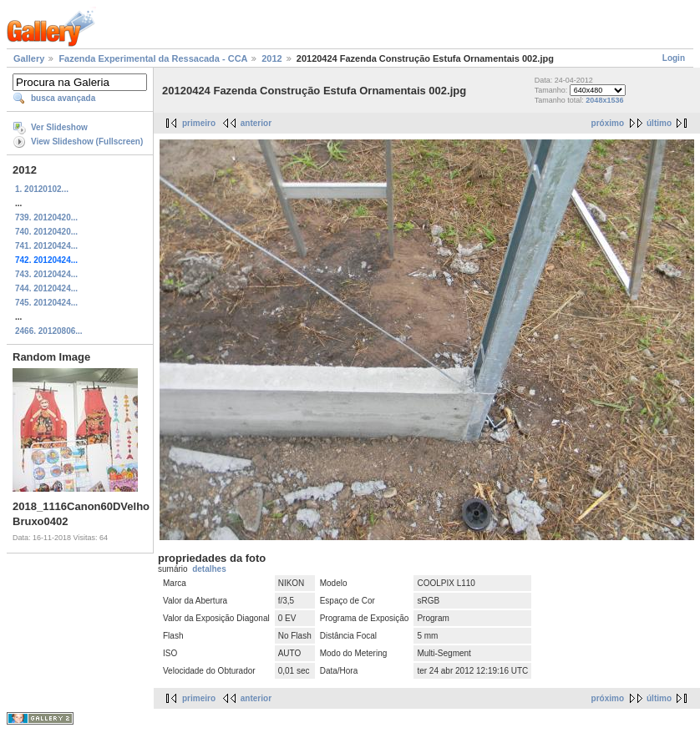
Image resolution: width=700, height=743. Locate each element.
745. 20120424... (46, 303)
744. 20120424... (46, 288)
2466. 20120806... (49, 331)
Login (674, 58)
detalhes (209, 569)
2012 (271, 58)
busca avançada (63, 98)
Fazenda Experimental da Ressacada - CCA (153, 58)
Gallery (29, 58)
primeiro (199, 123)
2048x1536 (604, 100)
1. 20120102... (42, 189)
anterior (256, 123)
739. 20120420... (46, 217)
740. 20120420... (46, 232)
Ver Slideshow (59, 127)
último (659, 123)
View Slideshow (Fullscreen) (87, 142)
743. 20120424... (46, 274)
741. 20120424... (46, 246)
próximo (608, 123)
